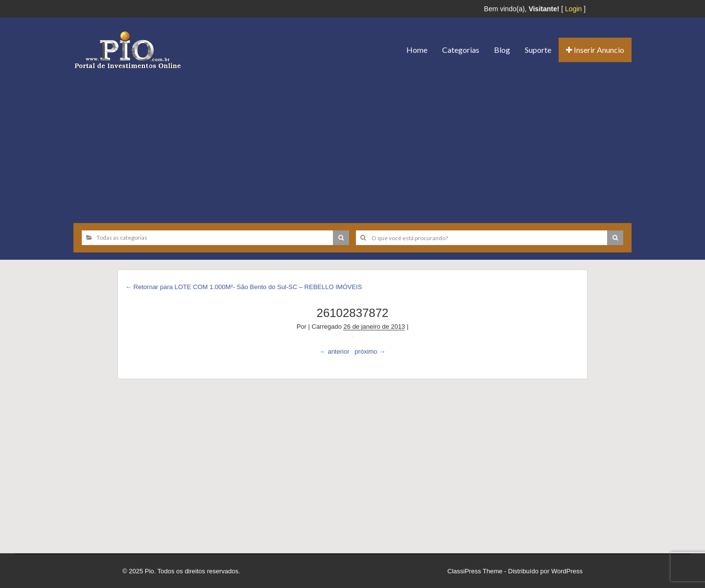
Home (417, 50)
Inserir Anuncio (595, 50)
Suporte (538, 50)
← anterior (335, 351)
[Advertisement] (352, 142)
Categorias (461, 50)
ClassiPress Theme (475, 571)
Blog (502, 50)
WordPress (567, 571)
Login (573, 9)
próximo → (370, 351)
